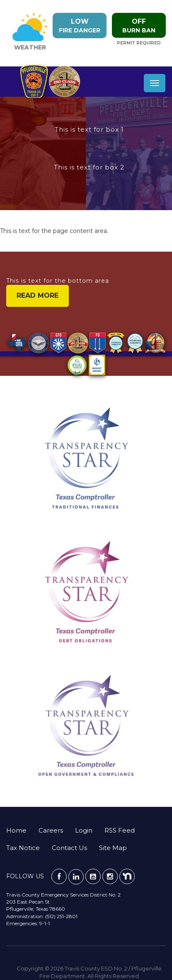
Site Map (113, 848)
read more (38, 295)
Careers (51, 830)
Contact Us (69, 848)
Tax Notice (23, 848)
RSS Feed (120, 830)
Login (84, 830)
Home (16, 830)
